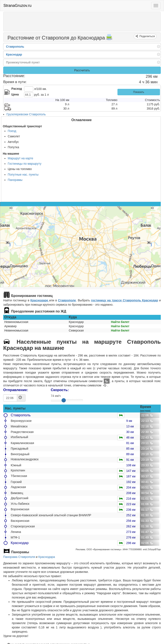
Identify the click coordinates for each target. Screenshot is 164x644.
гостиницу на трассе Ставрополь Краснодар (124, 300)
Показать (139, 92)
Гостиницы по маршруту (25, 164)
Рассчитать (82, 70)
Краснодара (47, 557)
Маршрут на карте (20, 158)
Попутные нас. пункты (23, 175)
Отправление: (16, 390)
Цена (15, 94)
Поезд (12, 131)
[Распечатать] (109, 38)
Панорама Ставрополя (19, 557)
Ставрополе (67, 300)
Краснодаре (40, 300)
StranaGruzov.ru (17, 6)
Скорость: (60, 390)
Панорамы (15, 180)
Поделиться (147, 36)
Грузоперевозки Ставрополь (26, 114)
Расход (17, 89)
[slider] (64, 400)
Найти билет (120, 322)
